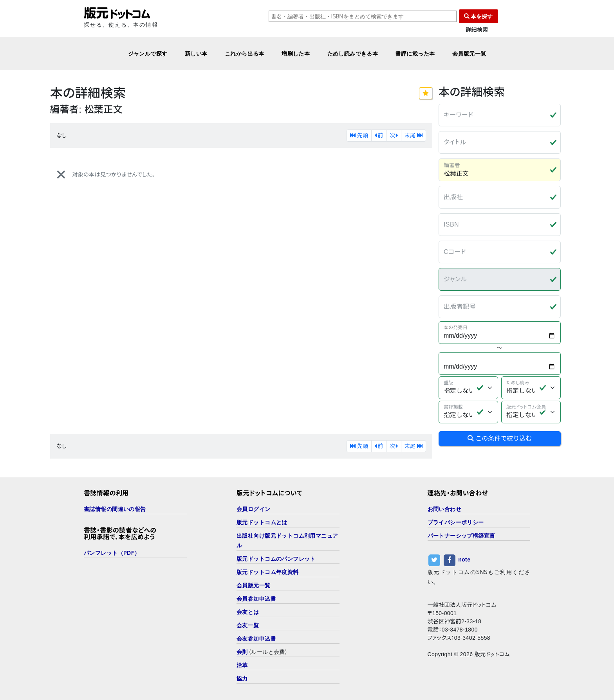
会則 (242, 652)
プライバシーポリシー (456, 522)
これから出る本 (245, 53)
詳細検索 (477, 30)
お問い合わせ (445, 509)
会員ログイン (254, 509)
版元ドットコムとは (262, 522)
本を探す (479, 16)
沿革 (242, 665)
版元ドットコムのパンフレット (276, 559)
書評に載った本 (415, 53)
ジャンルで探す (148, 53)
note (464, 560)
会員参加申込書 (256, 598)
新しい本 (196, 53)
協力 (242, 678)
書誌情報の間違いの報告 (115, 509)
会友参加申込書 (256, 638)
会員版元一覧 (469, 53)
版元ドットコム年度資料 (268, 572)
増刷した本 (296, 53)
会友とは (248, 612)
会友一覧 (248, 625)
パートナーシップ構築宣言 (461, 535)
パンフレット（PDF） (112, 553)
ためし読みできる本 (353, 53)
